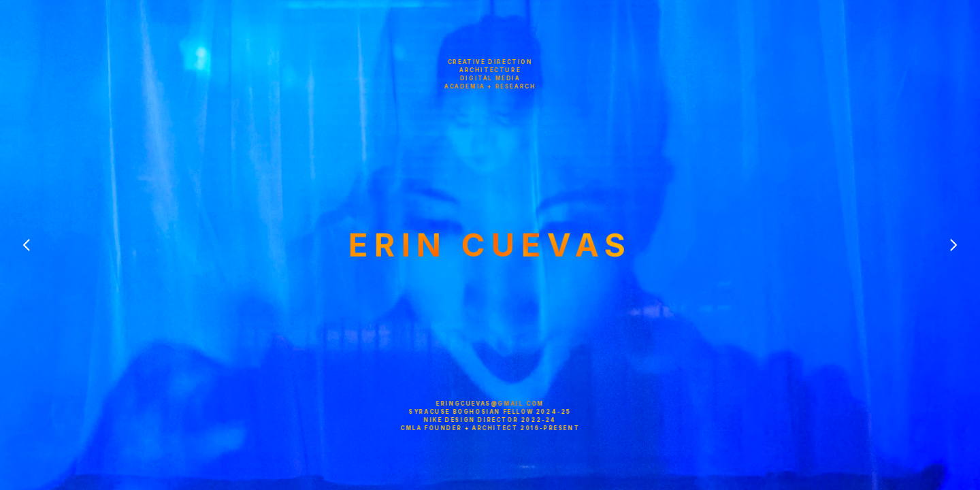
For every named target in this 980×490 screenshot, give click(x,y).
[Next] (953, 245)
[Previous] (27, 245)
